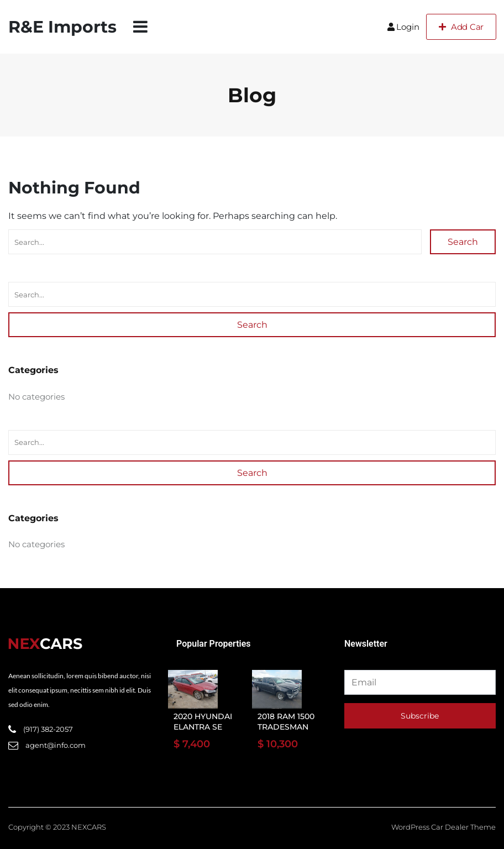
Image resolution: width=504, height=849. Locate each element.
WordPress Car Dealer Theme (443, 827)
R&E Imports (62, 27)
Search (463, 242)
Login (403, 27)
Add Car (461, 27)
